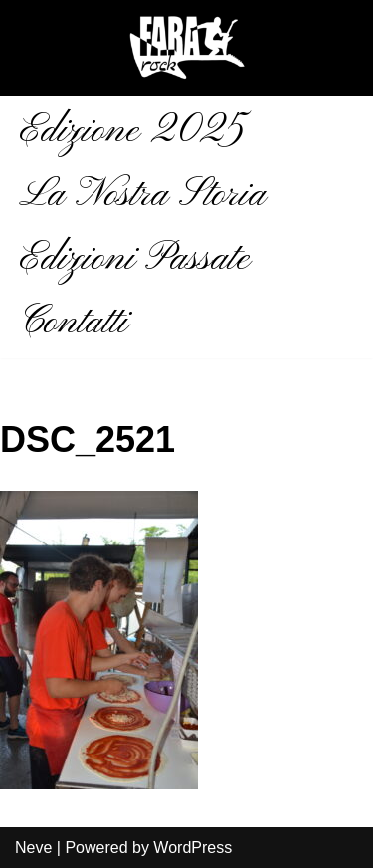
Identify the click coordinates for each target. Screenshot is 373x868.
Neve (33, 848)
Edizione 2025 (131, 131)
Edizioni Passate (135, 259)
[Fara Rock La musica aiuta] (187, 48)
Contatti (74, 323)
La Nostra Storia (142, 195)
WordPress (192, 848)
